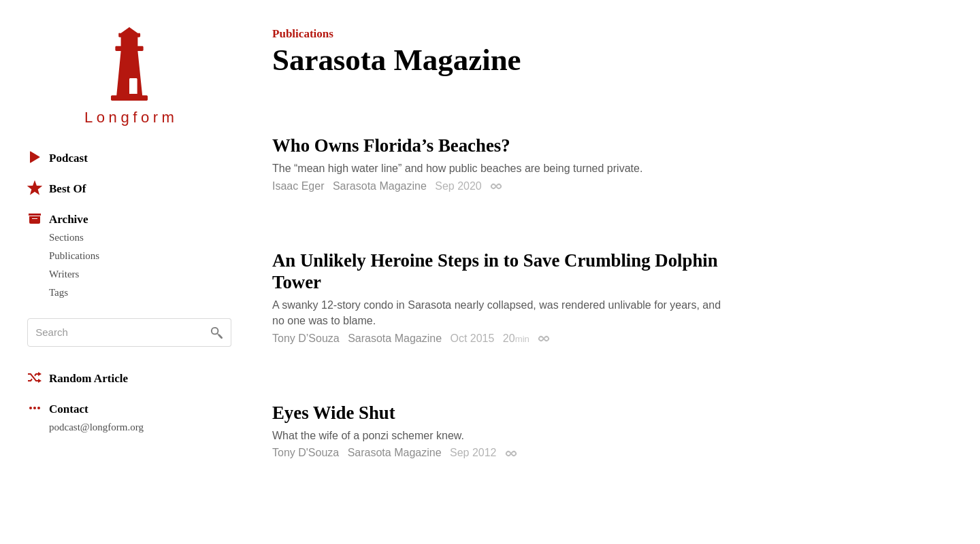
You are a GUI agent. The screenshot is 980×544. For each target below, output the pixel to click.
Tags (59, 292)
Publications (74, 256)
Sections (66, 237)
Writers (64, 274)
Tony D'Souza (306, 453)
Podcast (58, 157)
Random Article (78, 377)
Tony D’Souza (306, 338)
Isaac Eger (298, 186)
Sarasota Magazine (380, 186)
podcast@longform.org (96, 427)
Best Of (56, 188)
